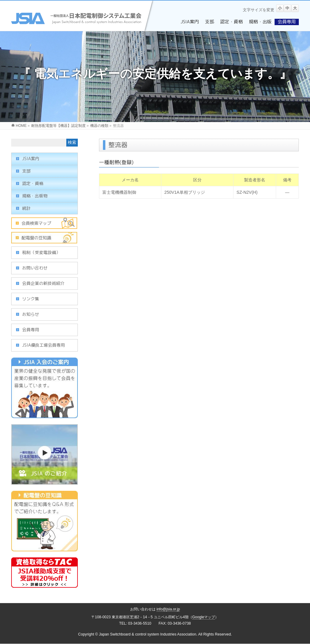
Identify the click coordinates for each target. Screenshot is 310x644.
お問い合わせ (35, 268)
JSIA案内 (31, 159)
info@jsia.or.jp (168, 609)
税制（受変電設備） (41, 252)
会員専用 (31, 330)
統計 (26, 208)
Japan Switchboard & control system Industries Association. (148, 634)
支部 (26, 171)
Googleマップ (204, 617)
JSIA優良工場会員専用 (43, 345)
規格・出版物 (35, 196)
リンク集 (31, 299)
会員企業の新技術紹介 (43, 283)
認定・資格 (33, 183)
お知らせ (31, 314)
